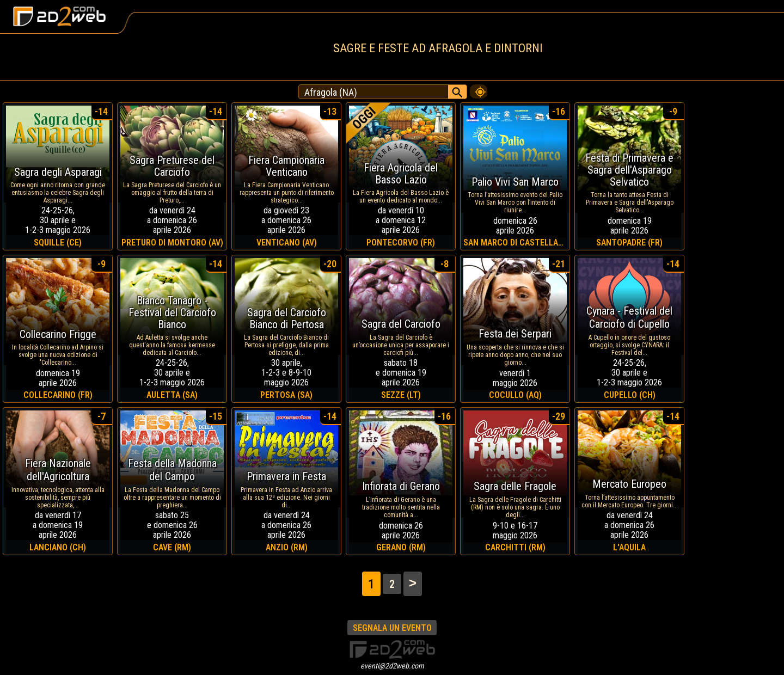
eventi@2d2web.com (392, 666)
